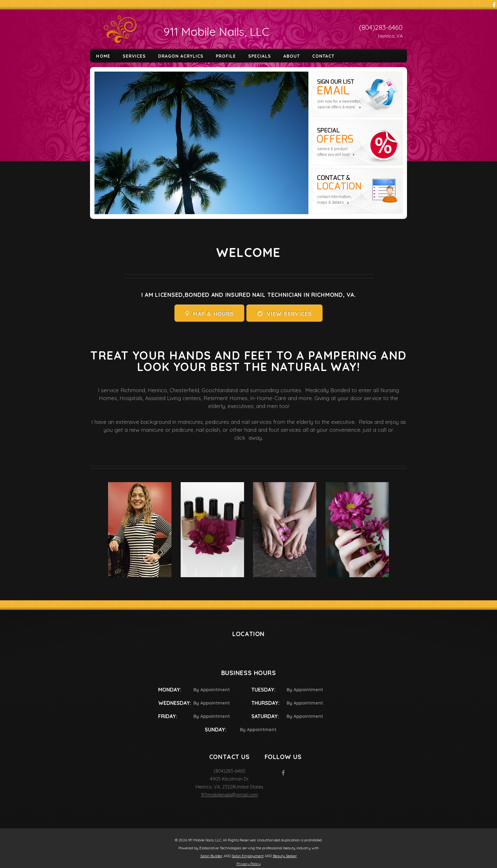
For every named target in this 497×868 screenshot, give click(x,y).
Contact (323, 56)
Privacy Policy (248, 864)
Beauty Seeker (285, 856)
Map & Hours (213, 313)
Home (103, 56)
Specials (260, 56)
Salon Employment (248, 856)
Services (134, 56)
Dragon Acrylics (181, 56)
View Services (289, 313)
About (292, 56)
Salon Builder (211, 856)
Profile (226, 56)
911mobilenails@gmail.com (229, 795)
